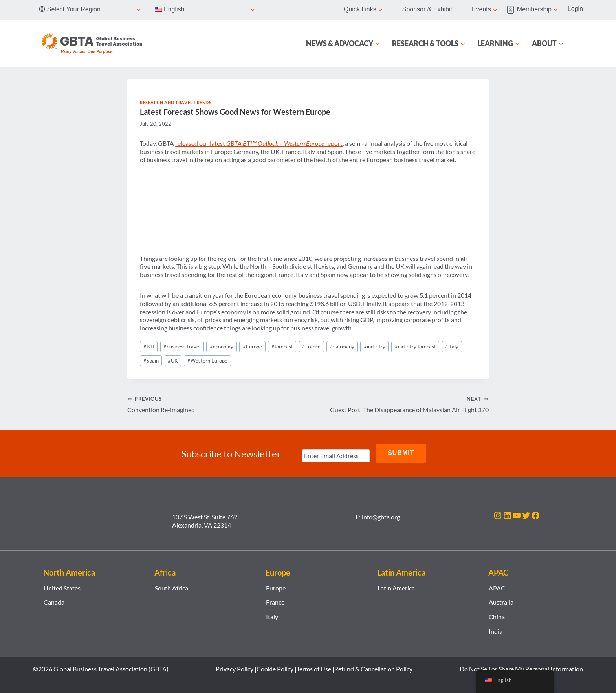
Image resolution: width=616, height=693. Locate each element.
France (311, 346)
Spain (151, 361)
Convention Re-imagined (214, 404)
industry (375, 346)
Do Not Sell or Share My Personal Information (521, 667)
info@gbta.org (381, 515)
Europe (252, 346)
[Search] (578, 43)
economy (222, 346)
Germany (342, 346)
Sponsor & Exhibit (427, 9)
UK (173, 361)
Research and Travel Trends (176, 102)
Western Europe (207, 361)
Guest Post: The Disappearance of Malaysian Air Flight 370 (401, 404)
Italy (452, 346)
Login (575, 9)
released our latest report (259, 143)
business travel (182, 346)
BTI (149, 346)
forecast (282, 346)
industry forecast (415, 346)
